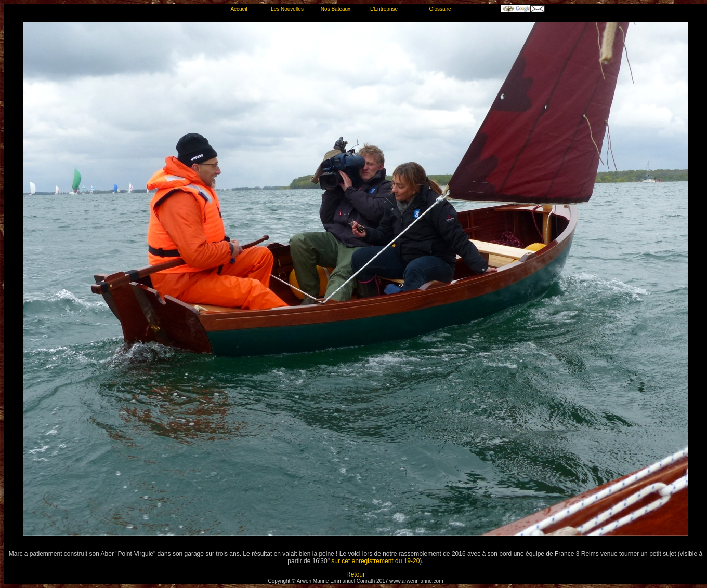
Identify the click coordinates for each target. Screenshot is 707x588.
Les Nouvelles (287, 9)
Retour (356, 574)
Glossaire (440, 9)
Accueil (239, 9)
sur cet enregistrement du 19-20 (375, 561)
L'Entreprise (384, 9)
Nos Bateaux (336, 9)
